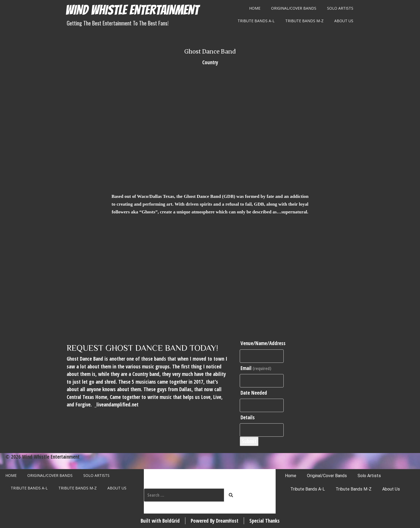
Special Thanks (265, 521)
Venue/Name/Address (263, 343)
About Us (344, 21)
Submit (249, 441)
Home (255, 8)
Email (256, 368)
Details (248, 417)
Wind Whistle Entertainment (132, 10)
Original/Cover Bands (294, 8)
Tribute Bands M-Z (304, 21)
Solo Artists (340, 8)
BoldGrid (171, 521)
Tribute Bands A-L (256, 21)
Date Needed (254, 393)
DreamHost (227, 521)
